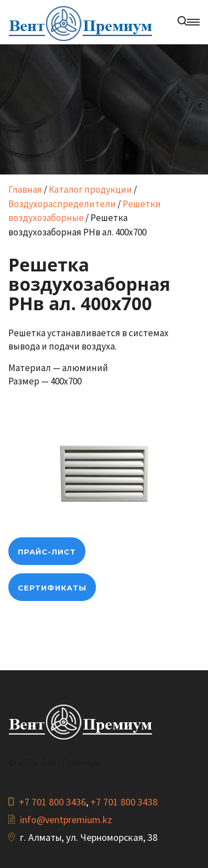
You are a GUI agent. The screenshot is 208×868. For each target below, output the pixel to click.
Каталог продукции (90, 189)
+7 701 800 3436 (52, 802)
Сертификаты (52, 588)
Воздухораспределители (62, 204)
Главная (25, 189)
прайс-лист (47, 552)
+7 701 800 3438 (124, 802)
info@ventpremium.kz (66, 820)
